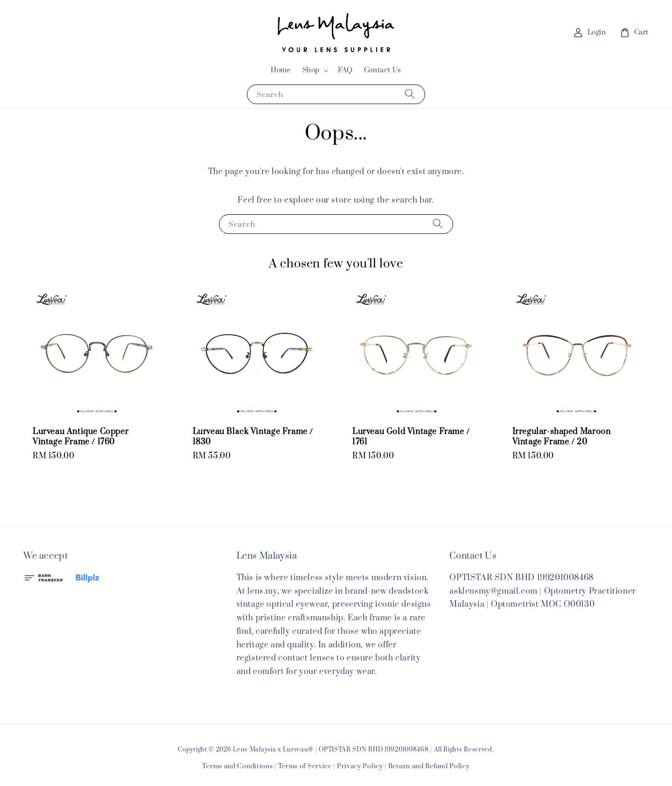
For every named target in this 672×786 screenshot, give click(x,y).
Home (281, 70)
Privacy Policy (360, 766)
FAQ (345, 70)
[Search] (410, 94)
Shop (311, 70)
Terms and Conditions (237, 766)
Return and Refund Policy (429, 766)
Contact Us (383, 70)
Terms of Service (305, 766)
